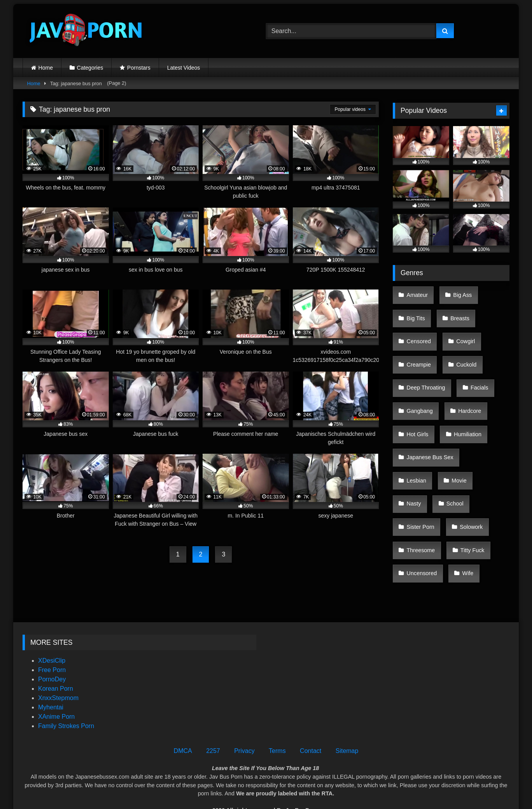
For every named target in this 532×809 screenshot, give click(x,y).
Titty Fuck (467, 458)
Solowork (466, 441)
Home (46, 68)
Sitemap (347, 729)
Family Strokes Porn (66, 704)
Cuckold (461, 342)
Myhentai (51, 685)
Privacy (244, 729)
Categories (90, 68)
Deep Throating (425, 359)
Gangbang (419, 376)
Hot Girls (416, 392)
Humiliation (463, 392)
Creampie (418, 342)
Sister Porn (419, 441)
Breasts (455, 309)
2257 (213, 729)
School (486, 425)
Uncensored (421, 474)
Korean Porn (56, 666)
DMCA (183, 729)
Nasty (449, 425)
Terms (277, 729)
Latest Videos (184, 68)
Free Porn (52, 648)
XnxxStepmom (58, 676)
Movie (413, 425)
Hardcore (465, 376)
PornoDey (52, 657)
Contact (311, 729)
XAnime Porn (56, 694)
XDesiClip (52, 638)
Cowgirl (460, 326)
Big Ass (457, 293)
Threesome (420, 458)
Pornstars (139, 68)
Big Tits (415, 309)
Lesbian (483, 408)
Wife (463, 474)
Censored (418, 326)
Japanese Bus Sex (429, 408)
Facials (474, 359)
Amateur (416, 293)
